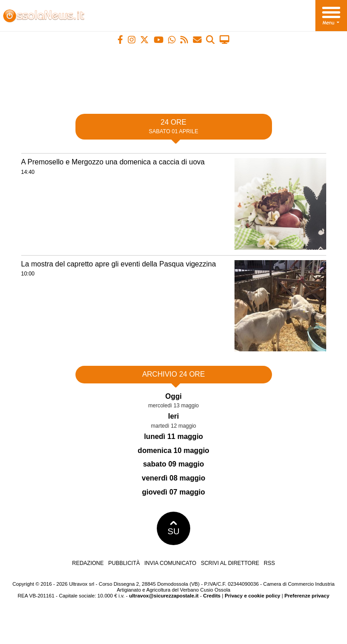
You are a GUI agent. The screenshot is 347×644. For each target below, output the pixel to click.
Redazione (88, 563)
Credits (212, 596)
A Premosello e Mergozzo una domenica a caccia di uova (113, 162)
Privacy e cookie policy (252, 596)
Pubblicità (124, 563)
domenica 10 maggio (173, 450)
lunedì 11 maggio (174, 436)
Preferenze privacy (307, 596)
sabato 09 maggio (173, 464)
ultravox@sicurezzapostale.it (164, 596)
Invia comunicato (171, 563)
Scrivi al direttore (230, 563)
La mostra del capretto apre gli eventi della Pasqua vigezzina (119, 264)
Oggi (173, 396)
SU (174, 528)
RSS (270, 563)
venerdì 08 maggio (174, 478)
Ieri (173, 416)
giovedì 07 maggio (173, 492)
